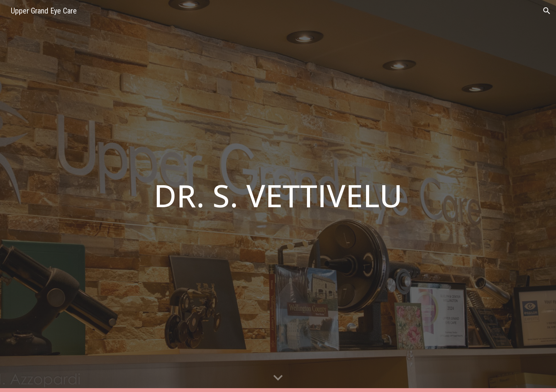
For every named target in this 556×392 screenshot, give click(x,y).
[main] (278, 196)
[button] (547, 11)
